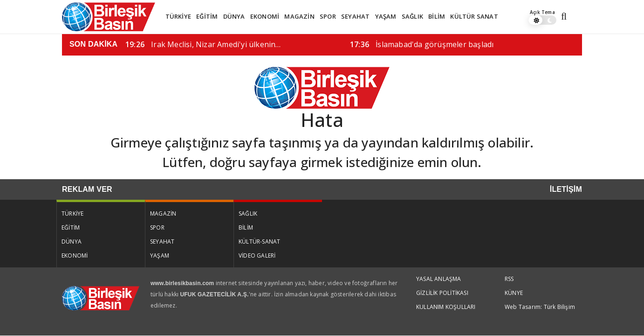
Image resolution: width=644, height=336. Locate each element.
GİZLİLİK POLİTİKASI (442, 293)
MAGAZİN (299, 16)
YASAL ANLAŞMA (439, 279)
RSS (509, 279)
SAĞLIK (412, 16)
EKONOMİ (265, 16)
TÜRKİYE (178, 16)
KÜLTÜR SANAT (474, 16)
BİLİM (437, 16)
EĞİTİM (207, 16)
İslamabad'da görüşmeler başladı (422, 44)
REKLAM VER (87, 189)
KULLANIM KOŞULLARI (446, 307)
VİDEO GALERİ (257, 255)
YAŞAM (386, 16)
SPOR (328, 16)
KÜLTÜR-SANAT (259, 241)
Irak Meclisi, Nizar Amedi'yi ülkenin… (203, 44)
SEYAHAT (355, 16)
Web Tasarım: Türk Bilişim (540, 307)
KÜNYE (514, 293)
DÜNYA (234, 16)
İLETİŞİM (566, 189)
